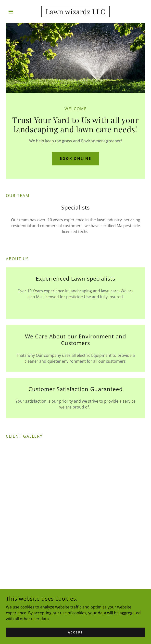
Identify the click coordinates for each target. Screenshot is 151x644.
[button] (16, 12)
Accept (75, 632)
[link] (75, 12)
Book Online (76, 158)
